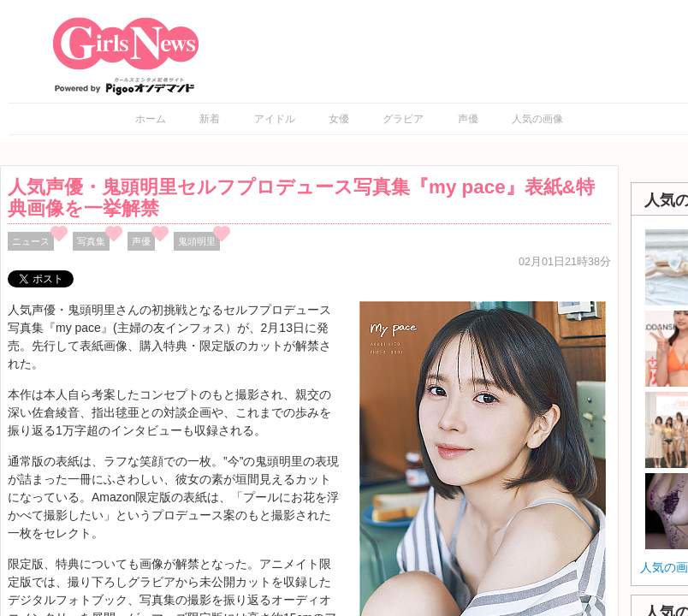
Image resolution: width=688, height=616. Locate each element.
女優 (339, 119)
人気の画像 (537, 119)
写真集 (91, 241)
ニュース (31, 241)
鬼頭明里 (197, 241)
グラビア (403, 119)
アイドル (275, 119)
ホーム (151, 119)
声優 (468, 119)
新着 (210, 119)
